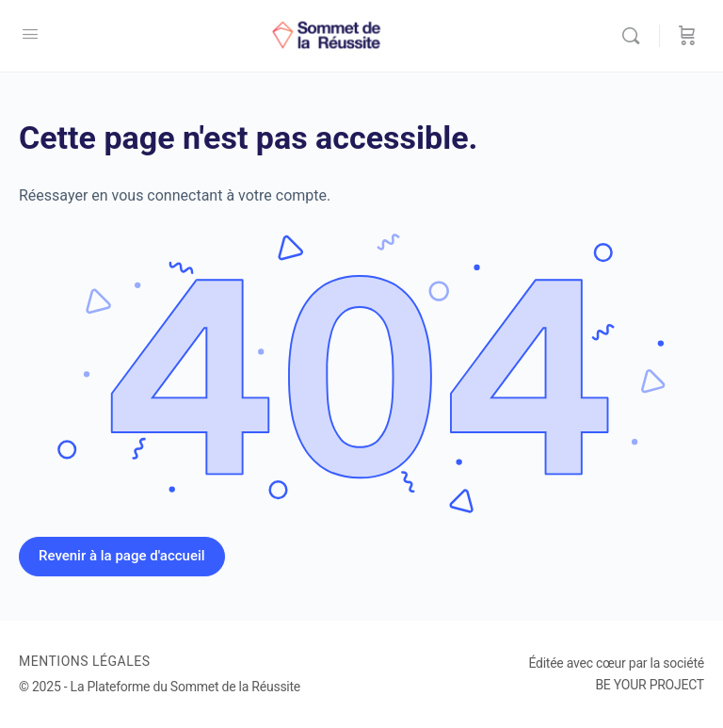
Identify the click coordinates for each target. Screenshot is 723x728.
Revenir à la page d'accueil (122, 556)
